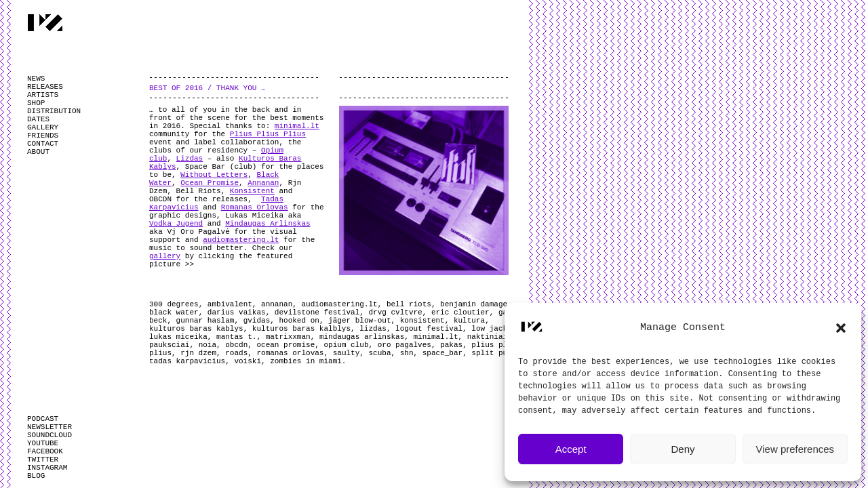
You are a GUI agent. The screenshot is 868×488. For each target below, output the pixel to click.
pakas (451, 345)
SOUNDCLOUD (50, 435)
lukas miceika (178, 337)
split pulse (496, 353)
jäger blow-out (359, 321)
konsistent (422, 321)
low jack (489, 329)
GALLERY (43, 127)
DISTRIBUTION (54, 111)
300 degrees (174, 304)
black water (174, 312)
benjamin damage (474, 304)
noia (208, 345)
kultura (469, 321)
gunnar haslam (205, 321)
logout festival (429, 329)
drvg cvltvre (395, 312)
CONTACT (43, 144)
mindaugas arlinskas (362, 337)
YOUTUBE (43, 443)
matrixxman (288, 337)
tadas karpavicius (187, 361)
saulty (347, 353)
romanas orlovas (290, 353)
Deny (683, 449)
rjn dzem (198, 353)
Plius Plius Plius (268, 134)
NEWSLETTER (50, 427)
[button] (841, 328)
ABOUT (38, 152)
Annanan (263, 183)
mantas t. (236, 337)
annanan (277, 304)
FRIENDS (43, 136)
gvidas (257, 321)
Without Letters (214, 175)
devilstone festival (317, 312)
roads (236, 353)
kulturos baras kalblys (301, 329)
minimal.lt (297, 126)
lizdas (373, 329)
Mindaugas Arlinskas (268, 224)
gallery (165, 256)
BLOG (36, 476)
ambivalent (230, 304)
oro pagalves (405, 345)
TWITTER (43, 460)
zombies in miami (306, 361)
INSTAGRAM (47, 468)
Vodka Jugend (176, 224)
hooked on (299, 321)
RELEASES (45, 87)
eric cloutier (460, 312)
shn (407, 353)
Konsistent (252, 191)
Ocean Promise (210, 183)
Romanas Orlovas (255, 207)
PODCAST (43, 419)
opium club (346, 345)
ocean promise (285, 345)
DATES (38, 119)
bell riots (409, 304)
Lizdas (190, 159)
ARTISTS (43, 95)
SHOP (36, 103)
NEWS (36, 79)
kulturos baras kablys (196, 329)
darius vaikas (237, 312)
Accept (571, 449)
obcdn (236, 345)
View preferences (795, 449)
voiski (248, 361)
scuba (380, 353)
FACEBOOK (45, 451)
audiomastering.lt (241, 240)
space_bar (442, 353)
